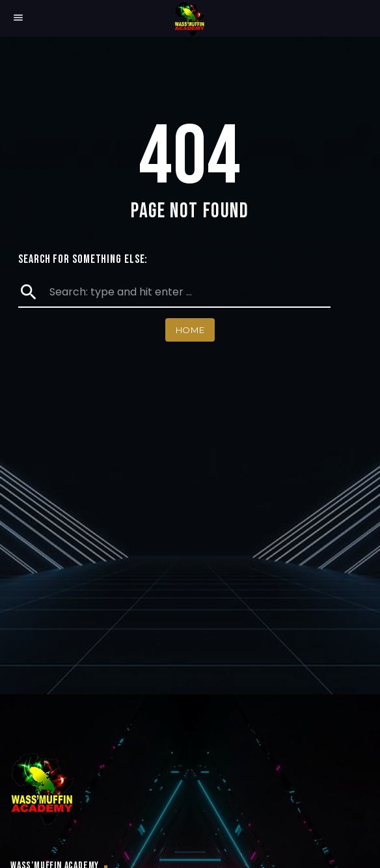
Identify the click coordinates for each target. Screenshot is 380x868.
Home (190, 330)
